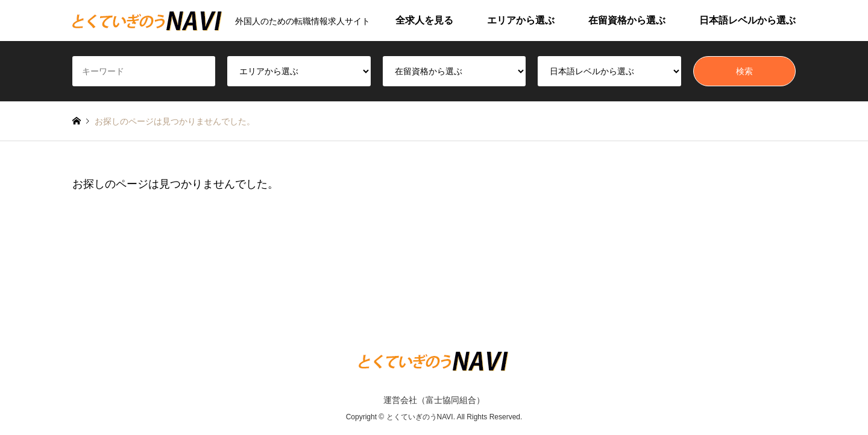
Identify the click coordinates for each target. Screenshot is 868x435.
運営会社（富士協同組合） (434, 400)
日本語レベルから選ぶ (747, 20)
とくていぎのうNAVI (420, 418)
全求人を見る (424, 20)
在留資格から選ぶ (627, 20)
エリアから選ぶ (521, 20)
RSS (77, 376)
